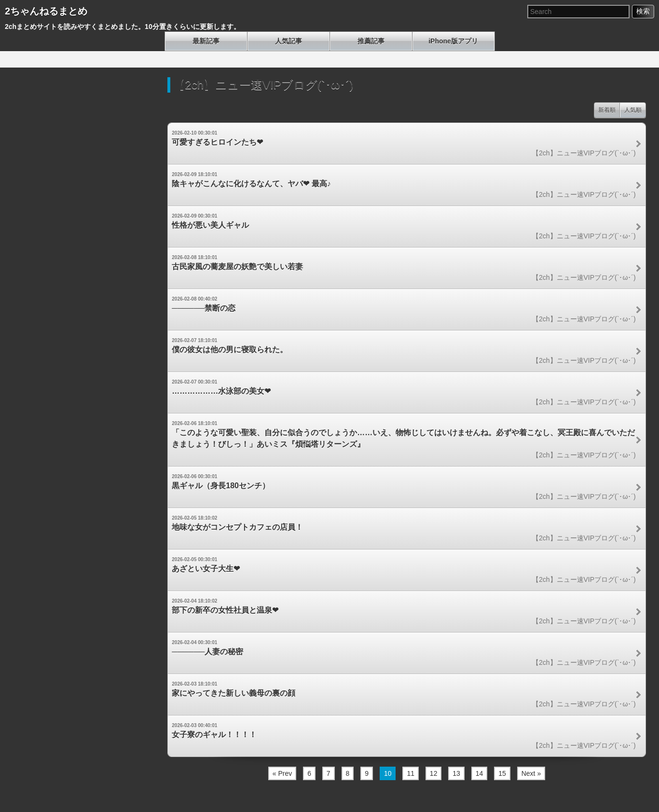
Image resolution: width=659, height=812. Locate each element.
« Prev (282, 773)
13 (456, 773)
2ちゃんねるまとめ (46, 11)
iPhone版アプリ (453, 41)
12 (434, 773)
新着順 (607, 110)
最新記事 (206, 41)
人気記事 (288, 41)
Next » (531, 773)
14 (480, 773)
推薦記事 (371, 41)
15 (502, 773)
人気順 (633, 110)
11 (411, 773)
